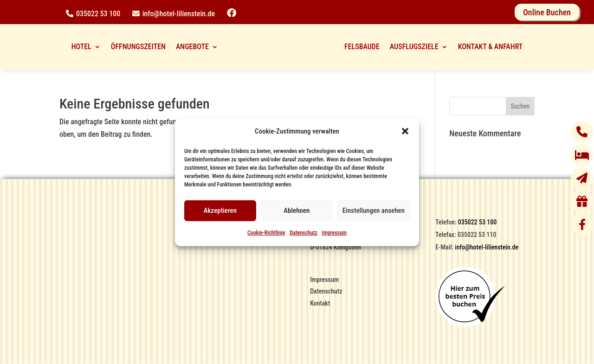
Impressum (334, 233)
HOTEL (81, 47)
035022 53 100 (98, 14)
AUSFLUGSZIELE (414, 47)
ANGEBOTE (192, 47)
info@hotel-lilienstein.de (179, 14)
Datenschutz (303, 233)
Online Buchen (547, 12)
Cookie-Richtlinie (266, 233)
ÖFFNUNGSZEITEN (138, 47)
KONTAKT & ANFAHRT (491, 47)
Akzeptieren (220, 211)
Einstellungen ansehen (374, 211)
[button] (405, 131)
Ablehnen (297, 211)
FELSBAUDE (362, 47)
